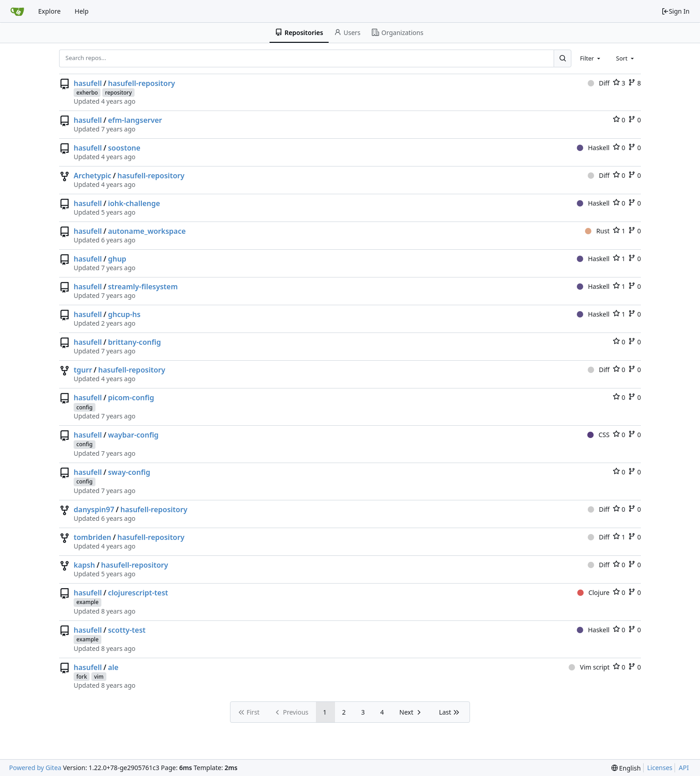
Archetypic (92, 176)
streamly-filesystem (143, 287)
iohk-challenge (134, 203)
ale (113, 667)
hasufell (88, 83)
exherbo (87, 93)
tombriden (92, 537)
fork (82, 677)
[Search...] (562, 58)
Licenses (660, 768)
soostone (124, 148)
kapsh (84, 565)
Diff (599, 83)
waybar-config (133, 435)
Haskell (593, 148)
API (684, 768)
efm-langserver (135, 120)
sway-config (129, 472)
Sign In (675, 11)
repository (118, 93)
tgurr (83, 370)
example (87, 602)
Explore (49, 11)
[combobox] (591, 58)
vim (99, 677)
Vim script (589, 667)
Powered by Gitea (35, 768)
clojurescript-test (138, 593)
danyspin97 (94, 509)
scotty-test (127, 630)
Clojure (593, 592)
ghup (117, 259)
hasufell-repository (141, 83)
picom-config (131, 398)
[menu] (626, 768)
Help (82, 11)
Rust (597, 231)
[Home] (17, 11)
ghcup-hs (124, 314)
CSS (598, 435)
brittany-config (134, 342)
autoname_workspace (147, 231)
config (85, 407)
